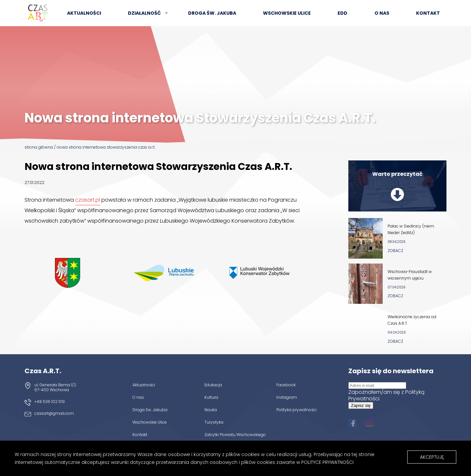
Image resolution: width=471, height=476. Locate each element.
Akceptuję (432, 457)
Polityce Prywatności (327, 462)
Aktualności (84, 13)
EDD (342, 13)
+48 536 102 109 (50, 402)
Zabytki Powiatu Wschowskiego (235, 434)
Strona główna (39, 147)
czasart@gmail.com (54, 413)
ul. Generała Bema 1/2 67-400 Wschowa (55, 387)
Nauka (211, 410)
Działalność (144, 13)
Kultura (211, 397)
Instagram (287, 397)
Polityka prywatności (297, 410)
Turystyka (214, 422)
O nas (382, 13)
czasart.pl (88, 200)
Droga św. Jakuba (212, 13)
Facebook (286, 385)
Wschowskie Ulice (287, 13)
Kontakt (428, 13)
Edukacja (213, 385)
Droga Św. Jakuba (150, 410)
